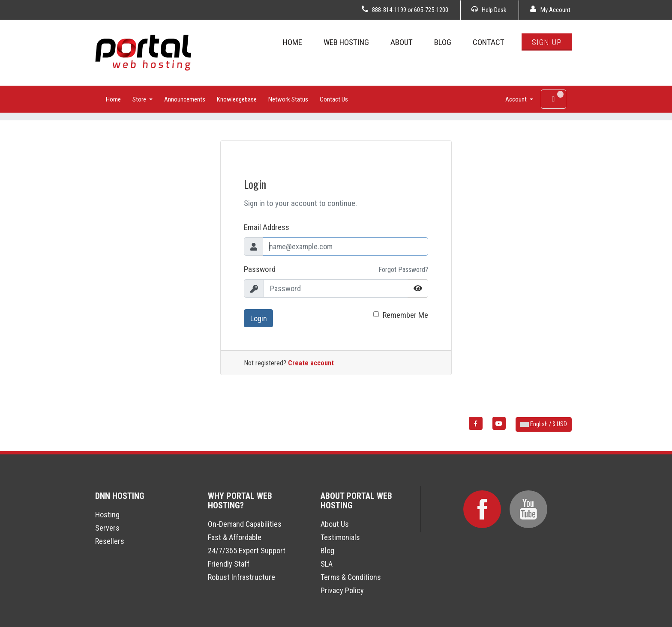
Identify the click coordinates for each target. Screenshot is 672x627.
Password (260, 269)
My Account (550, 10)
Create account (311, 363)
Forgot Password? (403, 270)
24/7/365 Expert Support (247, 551)
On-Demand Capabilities (245, 524)
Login (259, 318)
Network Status (288, 99)
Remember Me (405, 315)
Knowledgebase (237, 99)
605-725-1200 (431, 10)
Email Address (267, 227)
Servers (107, 528)
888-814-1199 (389, 10)
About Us (335, 524)
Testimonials (340, 537)
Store (140, 99)
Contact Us (334, 99)
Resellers (110, 541)
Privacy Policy (342, 590)
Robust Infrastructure (241, 577)
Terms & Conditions (351, 577)
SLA (327, 564)
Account (517, 99)
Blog (327, 551)
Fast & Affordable (235, 537)
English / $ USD (544, 424)
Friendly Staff (229, 564)
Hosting (107, 515)
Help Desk (489, 10)
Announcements (185, 99)
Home (113, 99)
